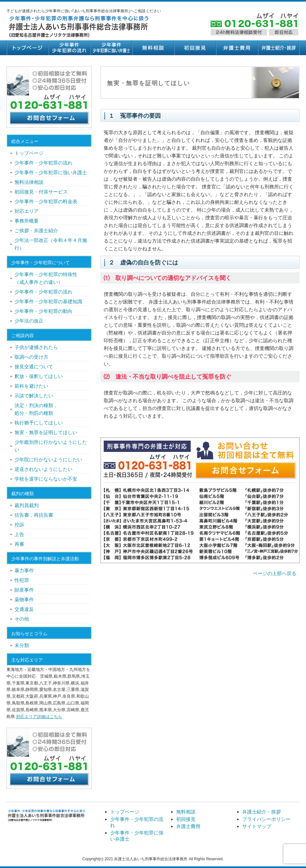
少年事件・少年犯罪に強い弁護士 (111, 48)
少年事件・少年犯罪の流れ (69, 48)
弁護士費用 (237, 48)
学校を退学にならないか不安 (46, 479)
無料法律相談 (29, 182)
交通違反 (24, 609)
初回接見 (195, 48)
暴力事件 (24, 570)
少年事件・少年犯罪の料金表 (46, 201)
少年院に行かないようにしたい (48, 459)
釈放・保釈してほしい (39, 376)
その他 (22, 619)
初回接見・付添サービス (41, 192)
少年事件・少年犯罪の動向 (43, 311)
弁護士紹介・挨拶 (279, 48)
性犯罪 (22, 580)
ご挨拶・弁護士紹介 (36, 230)
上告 (19, 534)
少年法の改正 (29, 321)
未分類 (22, 645)
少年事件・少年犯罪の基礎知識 (48, 301)
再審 (19, 544)
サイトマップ (257, 826)
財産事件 (24, 590)
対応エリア (27, 211)
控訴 (19, 525)
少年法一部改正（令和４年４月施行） (51, 244)
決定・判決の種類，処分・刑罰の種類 (36, 409)
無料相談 (153, 48)
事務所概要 (27, 221)
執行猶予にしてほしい (39, 423)
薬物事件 (24, 599)
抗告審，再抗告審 (34, 515)
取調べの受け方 (31, 357)
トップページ (27, 48)
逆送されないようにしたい (43, 469)
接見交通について (34, 367)
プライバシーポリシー (266, 819)
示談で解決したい (34, 396)
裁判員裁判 (27, 505)
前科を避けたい (31, 386)
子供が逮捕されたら (36, 347)
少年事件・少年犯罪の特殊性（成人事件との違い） (46, 278)
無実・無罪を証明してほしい (46, 432)
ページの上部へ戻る (275, 573)
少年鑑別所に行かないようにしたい (51, 446)
